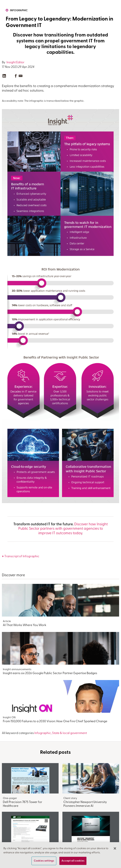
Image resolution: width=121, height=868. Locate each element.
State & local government (69, 733)
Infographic (19, 11)
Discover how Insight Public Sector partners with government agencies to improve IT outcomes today (63, 529)
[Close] (115, 849)
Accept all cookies (73, 861)
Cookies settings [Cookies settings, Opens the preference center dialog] (44, 861)
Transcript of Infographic (22, 556)
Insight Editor (15, 63)
